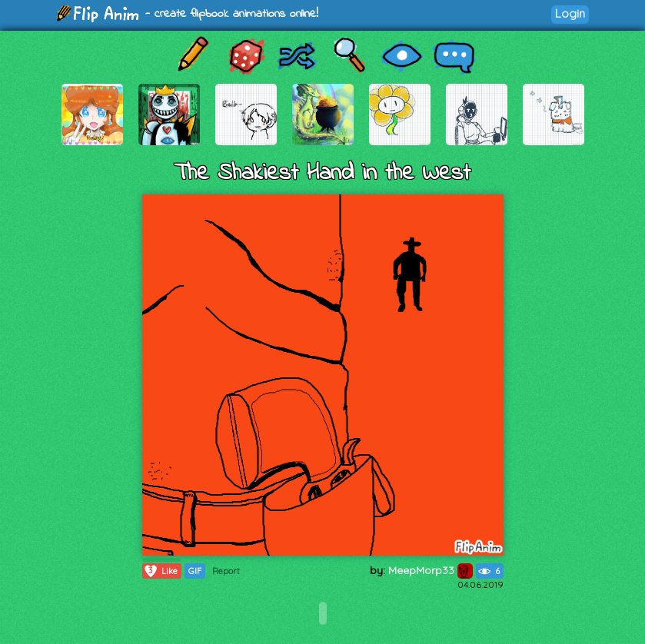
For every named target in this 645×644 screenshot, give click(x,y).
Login (570, 13)
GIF (195, 571)
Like (160, 571)
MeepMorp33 (431, 570)
